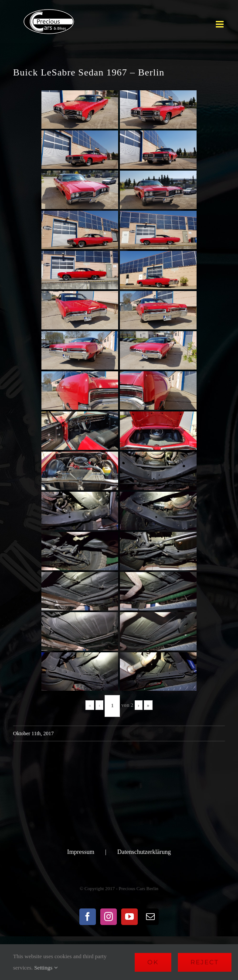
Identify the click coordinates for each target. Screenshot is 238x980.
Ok (153, 962)
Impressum (81, 852)
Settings (46, 968)
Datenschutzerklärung (144, 852)
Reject (205, 962)
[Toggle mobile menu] (220, 24)
